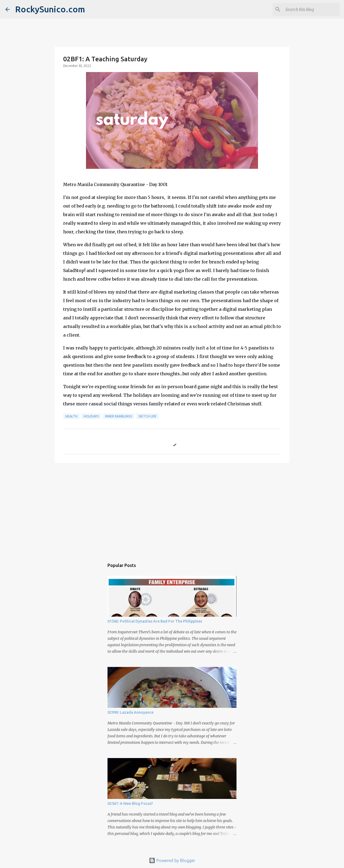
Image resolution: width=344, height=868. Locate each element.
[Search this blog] (311, 9)
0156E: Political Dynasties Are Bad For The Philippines (155, 621)
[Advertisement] (172, 509)
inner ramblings (119, 416)
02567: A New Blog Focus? (130, 803)
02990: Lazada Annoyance (130, 712)
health (71, 416)
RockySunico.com (50, 9)
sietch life (147, 416)
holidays (91, 416)
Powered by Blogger (172, 860)
